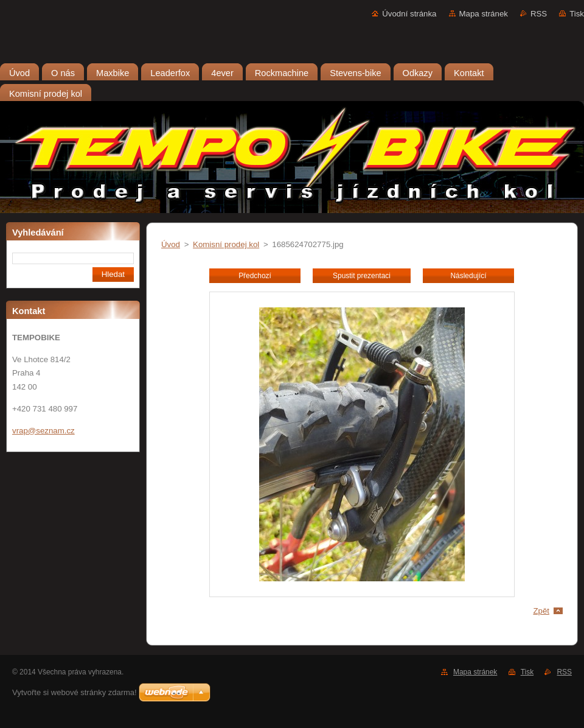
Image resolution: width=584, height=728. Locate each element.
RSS (539, 14)
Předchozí (255, 276)
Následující (468, 276)
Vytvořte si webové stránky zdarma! (75, 692)
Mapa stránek (484, 14)
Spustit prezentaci (362, 276)
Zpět (541, 611)
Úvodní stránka (409, 14)
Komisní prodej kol (226, 244)
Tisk (577, 14)
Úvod (171, 244)
